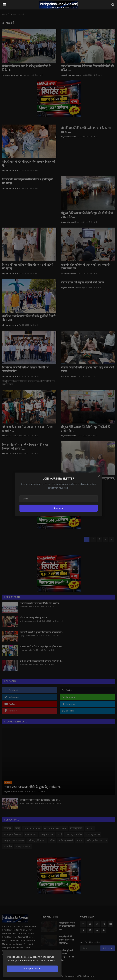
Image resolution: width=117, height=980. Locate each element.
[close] (58, 953)
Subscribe (59, 508)
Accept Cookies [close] (32, 969)
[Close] (99, 476)
